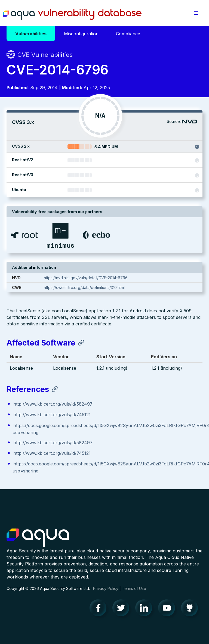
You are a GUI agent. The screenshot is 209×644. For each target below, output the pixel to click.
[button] (196, 13)
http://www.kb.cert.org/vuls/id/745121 (52, 415)
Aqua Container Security (38, 538)
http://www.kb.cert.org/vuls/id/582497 (53, 404)
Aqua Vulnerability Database (72, 14)
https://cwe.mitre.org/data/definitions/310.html (84, 287)
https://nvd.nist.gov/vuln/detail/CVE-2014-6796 (86, 278)
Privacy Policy (106, 588)
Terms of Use (134, 588)
